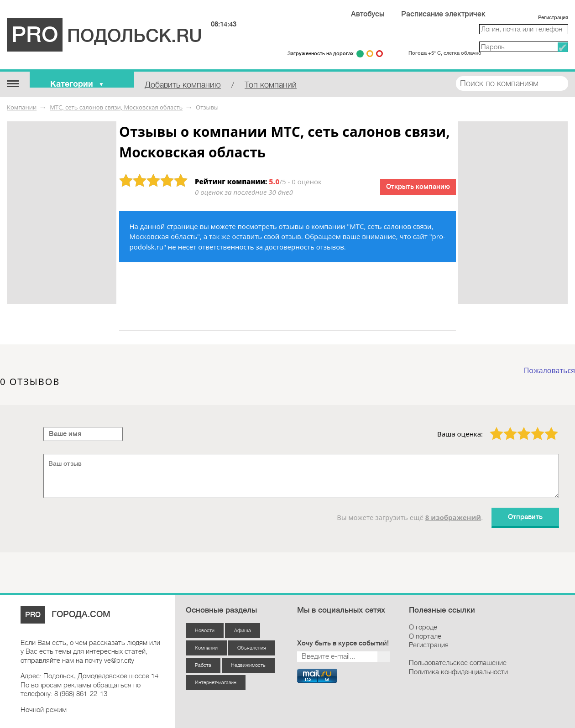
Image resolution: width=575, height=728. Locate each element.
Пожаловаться (549, 370)
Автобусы (368, 14)
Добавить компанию (183, 85)
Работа (203, 665)
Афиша (243, 631)
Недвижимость (248, 665)
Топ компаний (271, 85)
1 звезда (491, 427)
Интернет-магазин (216, 683)
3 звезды (518, 427)
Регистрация (553, 18)
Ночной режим (44, 710)
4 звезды (532, 427)
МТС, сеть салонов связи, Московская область (116, 107)
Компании (22, 107)
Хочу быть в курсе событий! (343, 643)
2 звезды (505, 427)
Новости (205, 631)
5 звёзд (546, 427)
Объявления (252, 648)
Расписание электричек (443, 14)
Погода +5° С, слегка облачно (445, 53)
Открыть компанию (418, 187)
